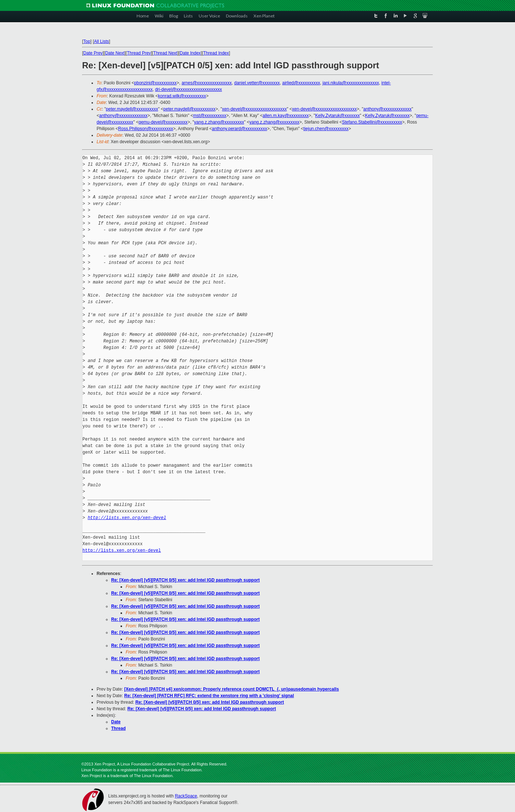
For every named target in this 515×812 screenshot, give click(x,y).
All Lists (102, 41)
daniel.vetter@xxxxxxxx (257, 83)
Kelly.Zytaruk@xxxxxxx (338, 116)
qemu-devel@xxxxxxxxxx (163, 122)
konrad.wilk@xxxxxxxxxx (182, 96)
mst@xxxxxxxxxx (210, 116)
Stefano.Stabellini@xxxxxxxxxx (372, 122)
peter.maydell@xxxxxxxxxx (132, 109)
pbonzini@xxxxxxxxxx (155, 83)
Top (87, 41)
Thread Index (216, 53)
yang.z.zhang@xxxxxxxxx (219, 122)
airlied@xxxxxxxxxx (301, 83)
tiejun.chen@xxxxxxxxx (326, 129)
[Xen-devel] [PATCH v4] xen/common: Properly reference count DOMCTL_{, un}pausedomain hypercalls (232, 689)
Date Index (190, 53)
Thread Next (165, 53)
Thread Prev (139, 53)
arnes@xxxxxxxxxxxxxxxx (207, 83)
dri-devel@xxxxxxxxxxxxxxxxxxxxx (188, 89)
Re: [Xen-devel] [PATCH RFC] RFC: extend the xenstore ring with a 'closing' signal (209, 696)
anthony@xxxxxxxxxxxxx (387, 109)
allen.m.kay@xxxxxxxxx (286, 116)
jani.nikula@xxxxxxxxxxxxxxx (351, 83)
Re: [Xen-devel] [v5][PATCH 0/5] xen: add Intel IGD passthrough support (185, 580)
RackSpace (186, 796)
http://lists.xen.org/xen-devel (127, 518)
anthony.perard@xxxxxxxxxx (239, 129)
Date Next (115, 53)
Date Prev (93, 53)
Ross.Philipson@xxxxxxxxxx (146, 129)
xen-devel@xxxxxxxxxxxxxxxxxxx (254, 109)
